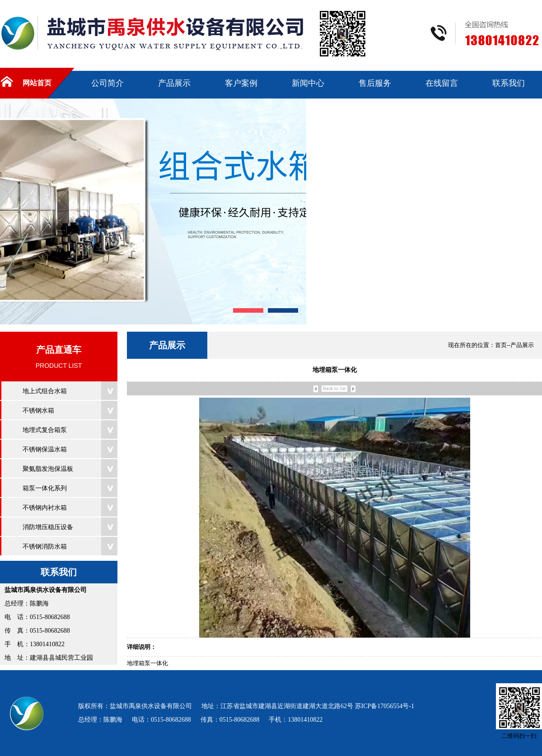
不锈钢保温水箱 (45, 449)
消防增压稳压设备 (48, 527)
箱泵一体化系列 (45, 488)
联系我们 (509, 83)
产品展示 (174, 83)
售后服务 (375, 83)
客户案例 (241, 83)
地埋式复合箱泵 (45, 430)
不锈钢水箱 (38, 411)
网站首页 (37, 83)
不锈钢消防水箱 (45, 547)
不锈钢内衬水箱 (45, 508)
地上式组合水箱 (45, 391)
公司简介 (107, 83)
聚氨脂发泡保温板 (48, 469)
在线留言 (442, 83)
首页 (501, 345)
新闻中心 (308, 83)
